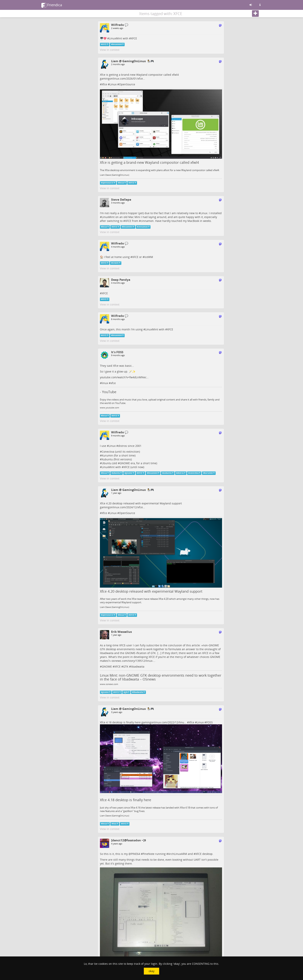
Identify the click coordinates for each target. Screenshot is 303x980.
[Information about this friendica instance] (260, 5)
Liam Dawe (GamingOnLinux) (114, 175)
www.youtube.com (109, 408)
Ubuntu (107, 463)
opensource (108, 183)
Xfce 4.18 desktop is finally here (126, 800)
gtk (126, 692)
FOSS (209, 722)
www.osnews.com (109, 684)
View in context (110, 50)
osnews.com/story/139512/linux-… (133, 661)
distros (123, 446)
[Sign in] (251, 5)
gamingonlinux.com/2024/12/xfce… (122, 507)
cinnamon (147, 221)
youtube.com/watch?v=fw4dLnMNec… (124, 377)
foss (115, 824)
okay (151, 971)
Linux (113, 84)
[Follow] (255, 14)
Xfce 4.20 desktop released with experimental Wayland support (151, 591)
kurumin (209, 473)
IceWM (149, 257)
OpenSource (127, 84)
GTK (126, 666)
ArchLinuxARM (178, 854)
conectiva (194, 473)
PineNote (149, 854)
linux (122, 183)
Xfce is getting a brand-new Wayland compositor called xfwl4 (149, 162)
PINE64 (136, 854)
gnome (129, 473)
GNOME (125, 463)
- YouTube (108, 392)
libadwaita (138, 666)
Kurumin (107, 455)
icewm (115, 263)
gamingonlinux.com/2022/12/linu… (164, 722)
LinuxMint (115, 38)
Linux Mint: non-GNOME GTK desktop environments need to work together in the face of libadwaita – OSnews (161, 677)
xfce (113, 383)
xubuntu (168, 473)
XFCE (134, 38)
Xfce (104, 84)
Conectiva (108, 452)
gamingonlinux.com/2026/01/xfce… (122, 78)
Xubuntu (107, 459)
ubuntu (116, 473)
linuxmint (117, 44)
